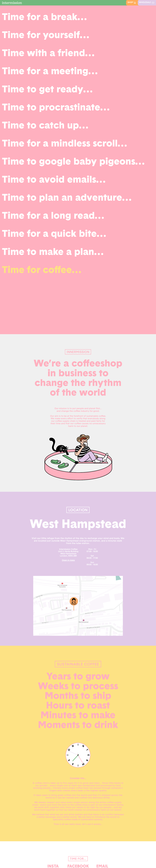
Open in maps (68, 560)
